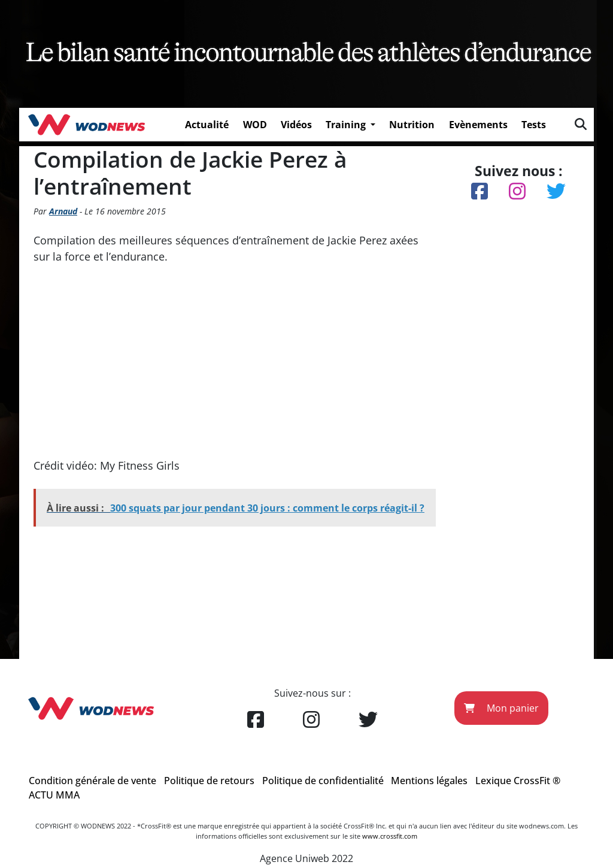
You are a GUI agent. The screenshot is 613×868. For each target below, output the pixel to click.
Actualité (207, 125)
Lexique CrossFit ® (518, 781)
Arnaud (63, 211)
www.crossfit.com (390, 836)
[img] (581, 124)
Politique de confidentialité (323, 781)
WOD (255, 125)
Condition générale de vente (92, 781)
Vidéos (296, 125)
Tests (534, 125)
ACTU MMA (54, 795)
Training (347, 125)
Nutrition (412, 125)
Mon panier (501, 708)
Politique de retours (209, 781)
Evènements (478, 125)
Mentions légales (429, 781)
